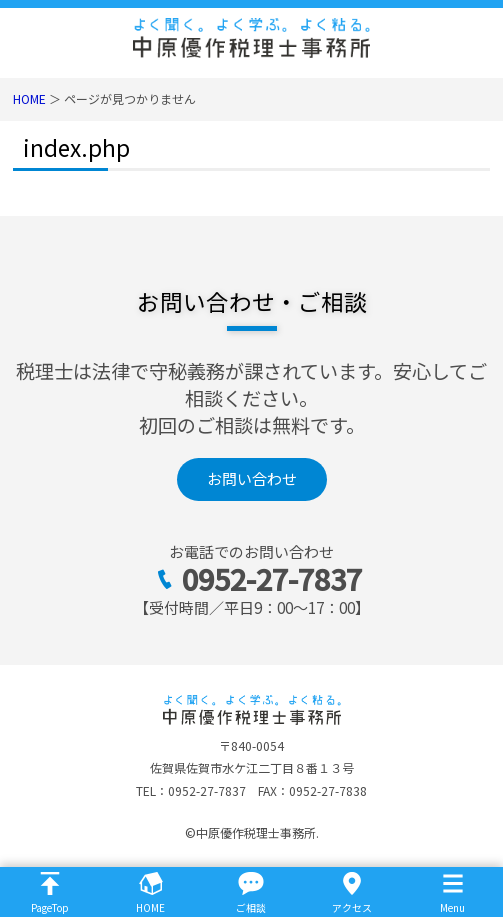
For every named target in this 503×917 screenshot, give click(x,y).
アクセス (352, 907)
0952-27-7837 (272, 578)
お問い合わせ (252, 478)
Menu (452, 907)
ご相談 (251, 907)
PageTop (50, 907)
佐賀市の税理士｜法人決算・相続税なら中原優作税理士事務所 (251, 38)
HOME (29, 98)
